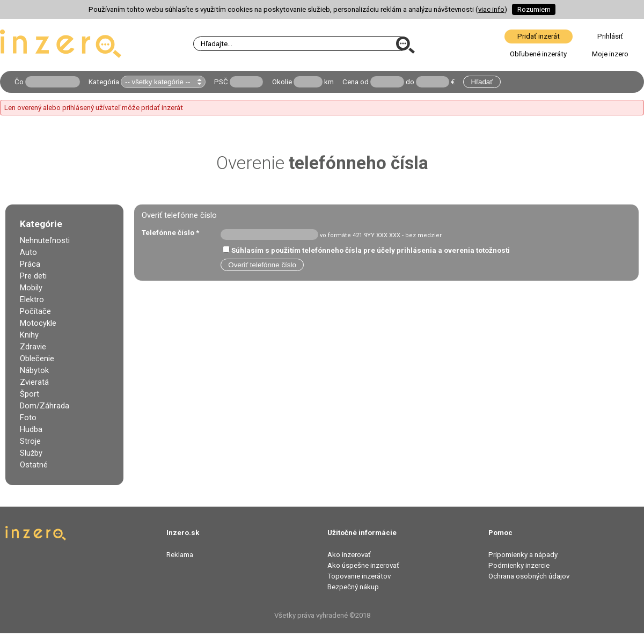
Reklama (180, 555)
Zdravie (33, 347)
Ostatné (34, 465)
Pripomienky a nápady (523, 555)
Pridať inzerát (539, 36)
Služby (31, 453)
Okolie (282, 82)
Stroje (30, 441)
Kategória (104, 82)
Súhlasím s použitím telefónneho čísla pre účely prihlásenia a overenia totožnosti (371, 250)
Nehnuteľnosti (45, 240)
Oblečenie (37, 358)
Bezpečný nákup (353, 587)
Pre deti (33, 276)
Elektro (32, 299)
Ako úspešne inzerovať (363, 565)
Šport (30, 394)
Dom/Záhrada (45, 406)
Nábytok (34, 370)
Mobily (31, 288)
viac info (491, 9)
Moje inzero (610, 54)
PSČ (221, 82)
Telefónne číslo (170, 233)
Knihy (29, 335)
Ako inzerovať (349, 555)
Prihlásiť (610, 36)
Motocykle (38, 323)
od (364, 82)
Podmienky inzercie (519, 565)
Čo (19, 82)
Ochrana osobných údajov (529, 576)
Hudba (31, 429)
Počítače (35, 311)
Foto (28, 418)
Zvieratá (34, 382)
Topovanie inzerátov (359, 576)
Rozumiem (534, 9)
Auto (28, 252)
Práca (30, 264)
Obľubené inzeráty (538, 54)
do (410, 82)
